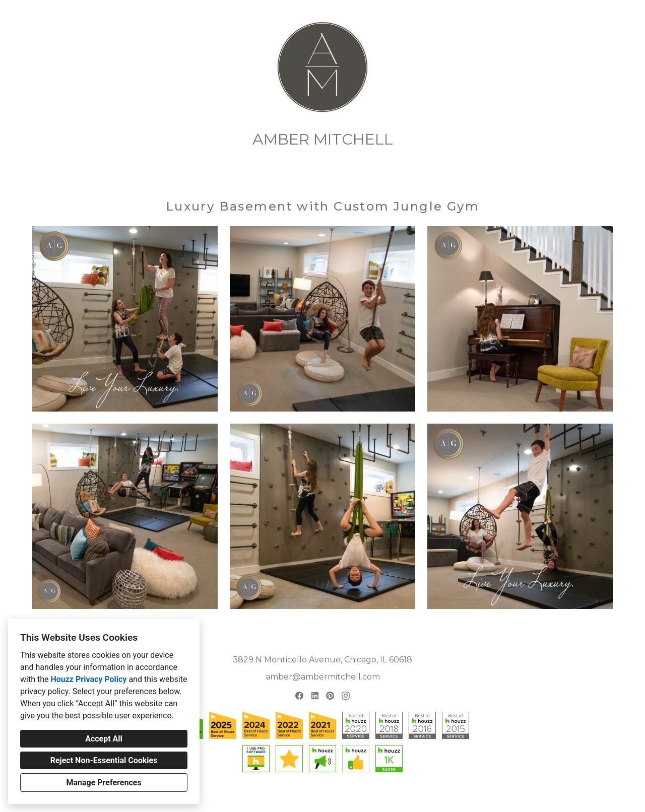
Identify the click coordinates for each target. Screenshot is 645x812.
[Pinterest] (330, 696)
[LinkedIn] (315, 696)
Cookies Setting (337, 796)
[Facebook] (299, 696)
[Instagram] (345, 696)
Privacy (298, 796)
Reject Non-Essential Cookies (104, 760)
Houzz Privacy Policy (88, 679)
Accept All (104, 739)
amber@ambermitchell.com (323, 677)
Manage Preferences (104, 783)
